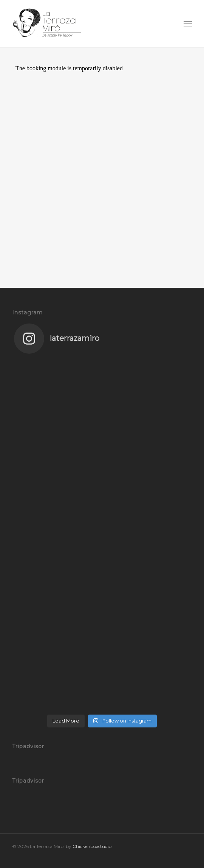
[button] (188, 23)
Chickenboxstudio (92, 846)
